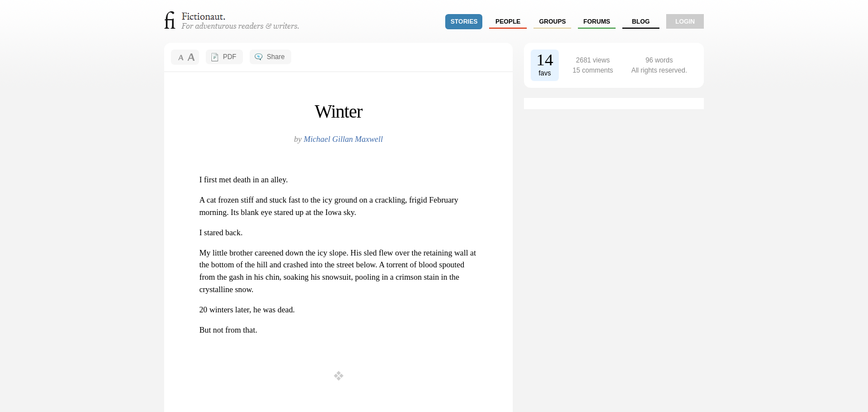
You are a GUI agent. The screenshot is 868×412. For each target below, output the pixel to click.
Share (275, 57)
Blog (641, 21)
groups (553, 21)
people (508, 21)
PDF (229, 57)
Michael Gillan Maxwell (343, 139)
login (685, 21)
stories (464, 21)
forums (597, 21)
